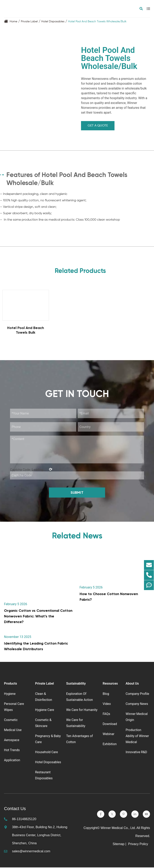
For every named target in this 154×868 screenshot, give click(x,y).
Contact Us (15, 809)
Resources (110, 684)
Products (11, 684)
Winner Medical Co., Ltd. (118, 828)
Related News (77, 536)
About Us (132, 684)
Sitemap (119, 845)
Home (13, 22)
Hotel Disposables (53, 22)
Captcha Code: (31, 470)
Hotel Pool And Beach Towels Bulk (26, 330)
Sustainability (76, 684)
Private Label (29, 22)
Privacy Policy (139, 845)
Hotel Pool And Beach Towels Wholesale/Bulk (97, 22)
